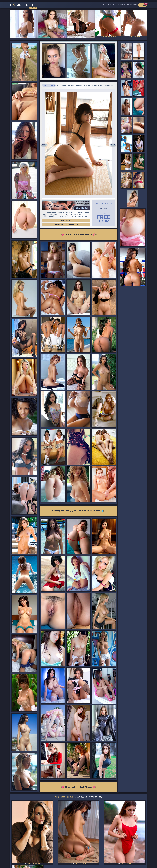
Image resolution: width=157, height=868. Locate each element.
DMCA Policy (127, 866)
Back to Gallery (49, 84)
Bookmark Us (126, 855)
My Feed (142, 5)
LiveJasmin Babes (24, 1)
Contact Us (126, 860)
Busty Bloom (35, 1)
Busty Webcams (142, 1)
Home (94, 5)
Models (123, 5)
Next (112, 144)
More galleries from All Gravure (66, 226)
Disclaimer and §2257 (140, 866)
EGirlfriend (25, 6)
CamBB (133, 5)
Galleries (104, 5)
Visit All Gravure (66, 221)
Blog (114, 5)
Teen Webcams (131, 1)
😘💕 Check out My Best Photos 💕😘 (78, 235)
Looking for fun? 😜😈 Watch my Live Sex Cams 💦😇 (79, 510)
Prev (45, 144)
